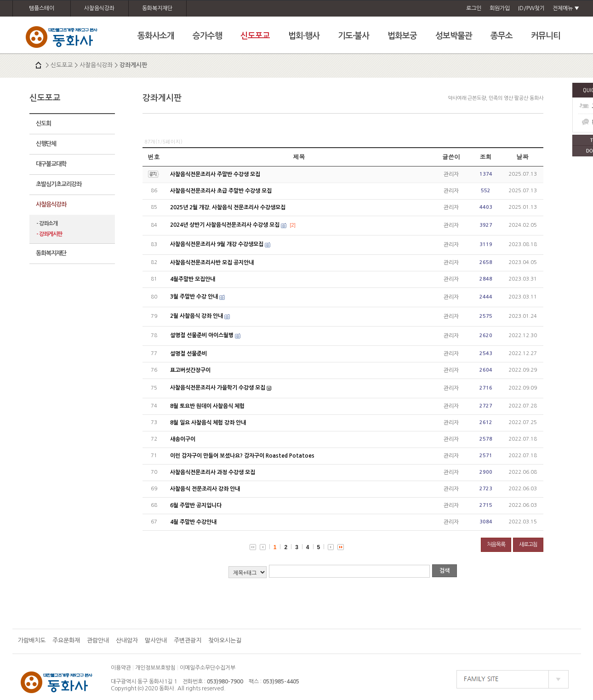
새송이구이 (183, 439)
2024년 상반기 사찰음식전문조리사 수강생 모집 (225, 225)
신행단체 (46, 144)
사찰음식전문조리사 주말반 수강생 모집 (215, 174)
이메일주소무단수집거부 (208, 668)
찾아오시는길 (225, 640)
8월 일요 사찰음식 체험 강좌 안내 (208, 423)
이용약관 (121, 668)
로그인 (474, 8)
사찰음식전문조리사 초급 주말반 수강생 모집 (221, 191)
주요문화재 (66, 640)
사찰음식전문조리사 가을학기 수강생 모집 (218, 388)
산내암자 (127, 640)
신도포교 (62, 65)
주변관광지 (188, 640)
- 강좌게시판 (49, 234)
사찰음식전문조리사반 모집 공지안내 (212, 263)
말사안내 (156, 640)
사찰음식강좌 (99, 8)
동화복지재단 (157, 8)
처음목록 (496, 545)
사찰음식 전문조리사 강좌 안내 (205, 489)
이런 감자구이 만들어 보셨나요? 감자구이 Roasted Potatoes (242, 456)
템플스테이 (42, 8)
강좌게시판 (133, 65)
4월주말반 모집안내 (193, 279)
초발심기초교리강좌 (59, 184)
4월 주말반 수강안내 (193, 522)
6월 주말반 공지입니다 (196, 505)
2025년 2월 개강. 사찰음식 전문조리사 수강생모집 (228, 207)
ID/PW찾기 (531, 8)
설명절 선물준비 (188, 354)
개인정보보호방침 (155, 668)
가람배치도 (32, 640)
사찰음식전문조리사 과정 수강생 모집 (213, 472)
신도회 (43, 123)
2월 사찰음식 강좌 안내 (197, 316)
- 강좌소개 (47, 224)
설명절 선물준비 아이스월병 (202, 335)
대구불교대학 (51, 164)
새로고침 (528, 545)
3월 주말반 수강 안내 (194, 297)
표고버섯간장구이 (190, 370)
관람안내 (98, 640)
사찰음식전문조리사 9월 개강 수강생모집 (217, 244)
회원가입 (500, 8)
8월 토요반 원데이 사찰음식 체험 (207, 406)
